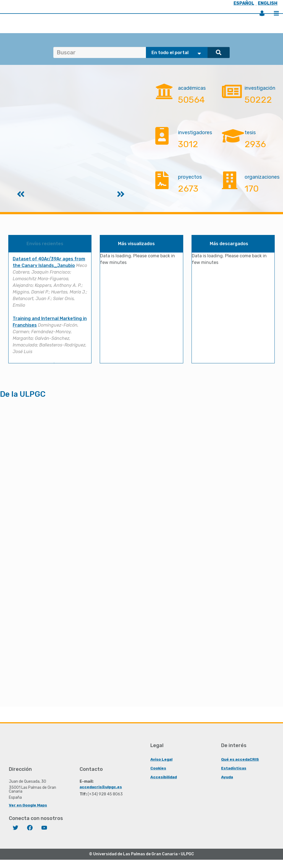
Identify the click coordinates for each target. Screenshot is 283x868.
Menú (276, 13)
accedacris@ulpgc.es (101, 795)
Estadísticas (234, 776)
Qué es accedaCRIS (240, 767)
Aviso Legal (162, 767)
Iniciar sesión (262, 13)
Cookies (158, 776)
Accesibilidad (164, 785)
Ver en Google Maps (28, 813)
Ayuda (227, 785)
